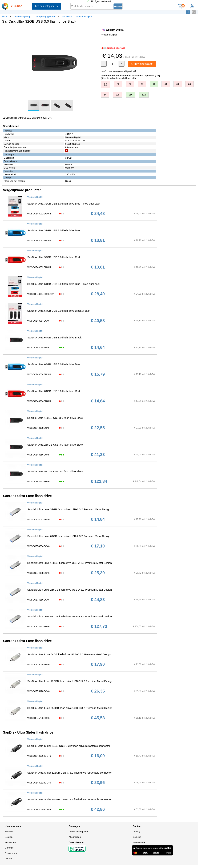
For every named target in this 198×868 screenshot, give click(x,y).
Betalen (9, 837)
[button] (96, 30)
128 (118, 95)
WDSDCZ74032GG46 (38, 519)
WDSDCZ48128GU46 (38, 428)
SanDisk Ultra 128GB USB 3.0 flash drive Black (55, 418)
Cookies (137, 837)
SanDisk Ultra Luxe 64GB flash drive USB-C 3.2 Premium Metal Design (69, 654)
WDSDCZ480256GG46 (39, 809)
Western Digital (84, 17)
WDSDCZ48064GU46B (39, 374)
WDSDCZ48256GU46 (38, 455)
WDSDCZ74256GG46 (38, 600)
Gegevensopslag (21, 17)
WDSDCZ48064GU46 (38, 348)
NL (188, 12)
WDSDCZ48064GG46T (39, 321)
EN (194, 12)
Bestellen (9, 832)
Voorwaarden (140, 842)
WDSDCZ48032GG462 (39, 214)
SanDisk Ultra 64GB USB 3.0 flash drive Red (54, 391)
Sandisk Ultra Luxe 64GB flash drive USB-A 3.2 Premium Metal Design (69, 536)
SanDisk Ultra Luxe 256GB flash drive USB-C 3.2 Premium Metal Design (70, 708)
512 (144, 95)
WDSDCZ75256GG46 (38, 718)
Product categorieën (79, 832)
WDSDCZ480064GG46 (39, 756)
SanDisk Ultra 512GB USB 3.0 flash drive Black (55, 471)
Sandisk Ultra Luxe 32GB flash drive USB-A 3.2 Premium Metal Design (69, 509)
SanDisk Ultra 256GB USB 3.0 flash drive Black (55, 445)
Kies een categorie (46, 6)
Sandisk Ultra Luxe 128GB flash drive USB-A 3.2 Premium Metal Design (70, 563)
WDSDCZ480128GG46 (39, 783)
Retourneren (11, 853)
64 (154, 84)
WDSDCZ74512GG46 (38, 627)
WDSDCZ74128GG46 (38, 573)
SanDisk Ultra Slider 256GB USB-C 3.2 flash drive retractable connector (69, 799)
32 (106, 85)
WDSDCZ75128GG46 (38, 691)
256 (131, 95)
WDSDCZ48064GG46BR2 (41, 294)
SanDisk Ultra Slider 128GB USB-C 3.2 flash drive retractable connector (69, 773)
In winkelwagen (142, 64)
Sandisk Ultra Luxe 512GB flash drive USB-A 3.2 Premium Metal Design (70, 616)
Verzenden (10, 842)
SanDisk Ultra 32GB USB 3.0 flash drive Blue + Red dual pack (64, 204)
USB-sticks (66, 17)
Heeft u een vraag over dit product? (119, 71)
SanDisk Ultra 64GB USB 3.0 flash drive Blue (54, 364)
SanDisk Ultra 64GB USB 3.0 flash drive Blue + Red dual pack (64, 284)
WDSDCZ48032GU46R (39, 267)
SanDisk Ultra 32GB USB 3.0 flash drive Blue (54, 230)
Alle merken (75, 837)
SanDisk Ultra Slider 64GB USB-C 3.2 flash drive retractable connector (69, 746)
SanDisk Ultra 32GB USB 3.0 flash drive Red (54, 257)
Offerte (8, 859)
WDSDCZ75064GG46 (38, 664)
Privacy (137, 832)
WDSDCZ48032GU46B (39, 240)
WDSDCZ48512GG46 (38, 481)
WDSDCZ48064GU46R (39, 401)
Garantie (9, 848)
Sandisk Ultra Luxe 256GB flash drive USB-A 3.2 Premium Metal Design (70, 590)
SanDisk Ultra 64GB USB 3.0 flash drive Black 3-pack (59, 311)
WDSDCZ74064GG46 (38, 546)
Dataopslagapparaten (45, 17)
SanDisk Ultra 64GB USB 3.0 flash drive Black (54, 337)
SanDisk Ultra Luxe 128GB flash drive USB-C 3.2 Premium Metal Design (70, 681)
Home (5, 17)
